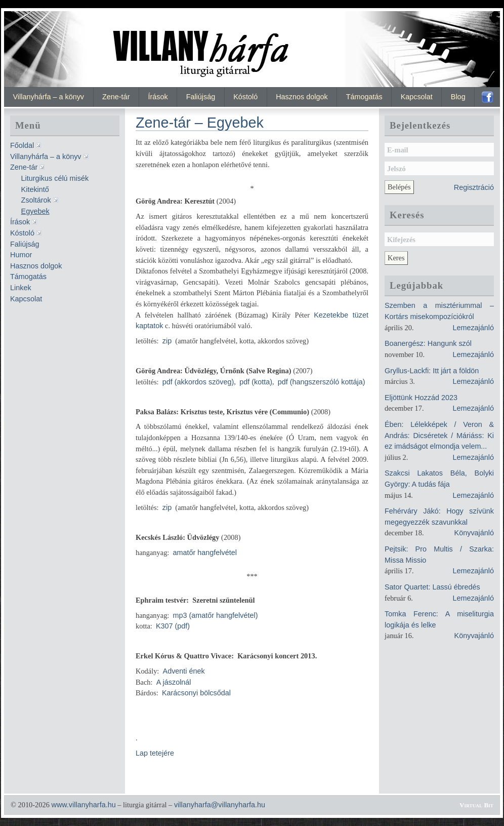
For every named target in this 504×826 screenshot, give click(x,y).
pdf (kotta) (256, 382)
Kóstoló (245, 97)
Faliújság (201, 97)
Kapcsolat (417, 97)
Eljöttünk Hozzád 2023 (421, 398)
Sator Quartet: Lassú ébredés (432, 587)
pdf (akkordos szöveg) (198, 382)
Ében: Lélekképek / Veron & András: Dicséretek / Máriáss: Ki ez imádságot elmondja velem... (439, 435)
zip (167, 341)
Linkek (21, 288)
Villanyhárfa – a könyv (49, 97)
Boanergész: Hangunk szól (428, 343)
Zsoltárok (36, 200)
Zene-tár (116, 97)
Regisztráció (474, 187)
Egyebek (35, 211)
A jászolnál (174, 682)
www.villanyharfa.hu (83, 805)
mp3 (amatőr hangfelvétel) (216, 615)
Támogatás (364, 97)
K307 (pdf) (173, 626)
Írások (158, 97)
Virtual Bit (476, 805)
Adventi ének (184, 671)
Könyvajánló (474, 533)
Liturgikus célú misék (55, 178)
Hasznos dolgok (302, 97)
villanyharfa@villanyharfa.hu (220, 805)
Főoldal (22, 145)
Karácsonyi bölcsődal (196, 693)
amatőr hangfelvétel (205, 553)
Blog (458, 97)
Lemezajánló (473, 328)
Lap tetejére (155, 753)
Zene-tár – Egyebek (200, 123)
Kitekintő (35, 189)
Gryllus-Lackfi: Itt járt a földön (432, 371)
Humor (21, 255)
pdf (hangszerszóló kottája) (322, 382)
